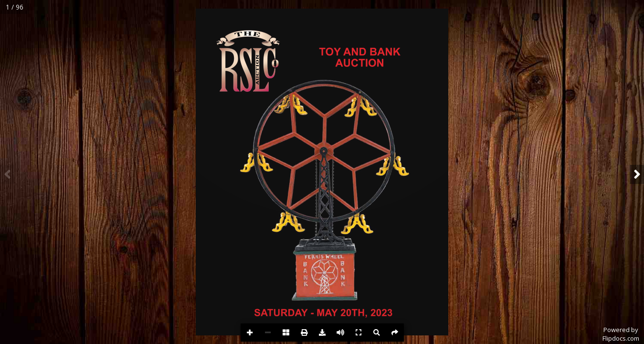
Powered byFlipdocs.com (621, 334)
